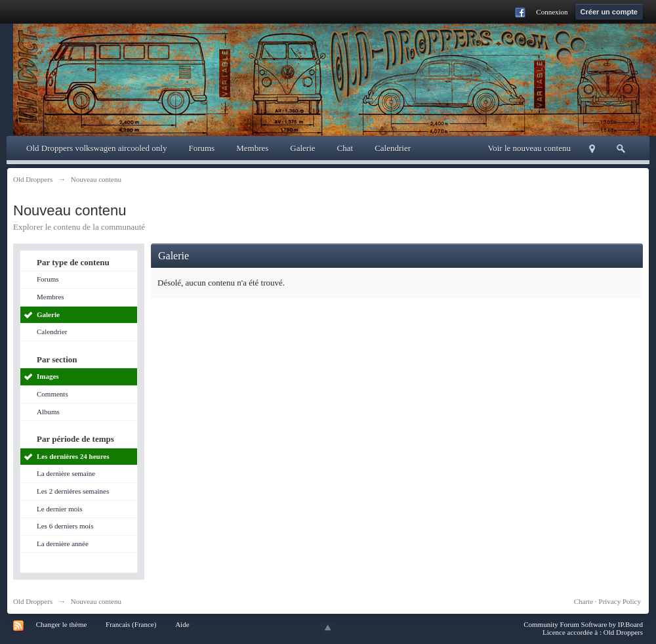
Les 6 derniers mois (65, 526)
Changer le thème (62, 624)
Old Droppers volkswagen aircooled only (96, 148)
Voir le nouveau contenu (529, 148)
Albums (48, 412)
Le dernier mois (60, 509)
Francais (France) (131, 624)
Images (48, 376)
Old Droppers (33, 601)
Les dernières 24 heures (73, 456)
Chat (345, 148)
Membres (252, 148)
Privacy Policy (620, 601)
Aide (182, 624)
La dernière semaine (66, 473)
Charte (584, 601)
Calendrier (393, 148)
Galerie (302, 148)
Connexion (552, 12)
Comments (52, 394)
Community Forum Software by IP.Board (583, 624)
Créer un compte (609, 12)
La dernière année (63, 544)
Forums (201, 148)
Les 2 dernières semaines (73, 491)
